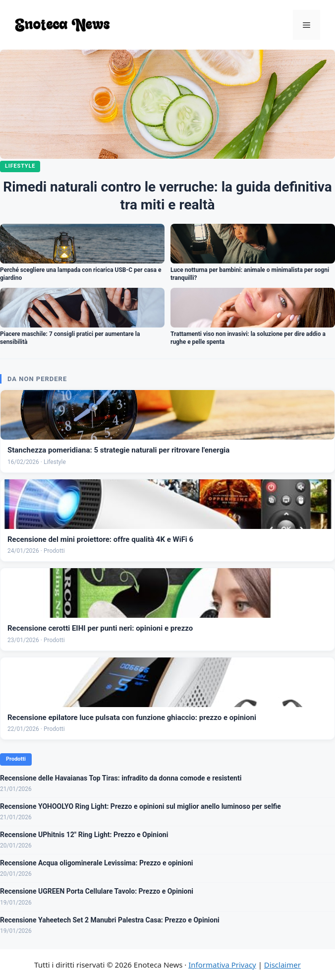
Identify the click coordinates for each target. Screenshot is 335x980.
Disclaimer (282, 965)
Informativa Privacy (222, 965)
